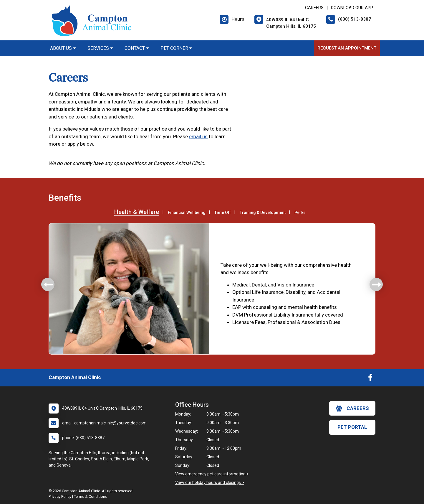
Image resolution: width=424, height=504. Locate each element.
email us (198, 136)
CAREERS (314, 8)
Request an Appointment (347, 48)
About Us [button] (63, 48)
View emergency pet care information (210, 474)
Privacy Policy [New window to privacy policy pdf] (60, 496)
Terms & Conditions (91, 496)
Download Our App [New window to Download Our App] (352, 8)
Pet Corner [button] (176, 48)
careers (352, 409)
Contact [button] (137, 48)
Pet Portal (352, 427)
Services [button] (100, 48)
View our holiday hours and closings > (210, 482)
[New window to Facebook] (370, 379)
